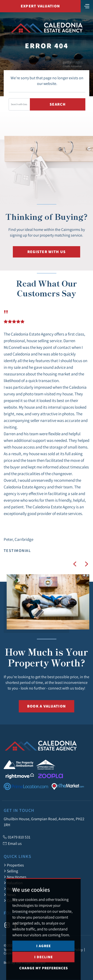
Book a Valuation (46, 706)
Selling (11, 871)
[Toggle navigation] (87, 6)
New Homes (15, 877)
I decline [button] (44, 971)
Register (12, 889)
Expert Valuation (40, 6)
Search (58, 104)
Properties (14, 865)
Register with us (46, 252)
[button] (75, 564)
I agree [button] (44, 960)
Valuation (13, 883)
